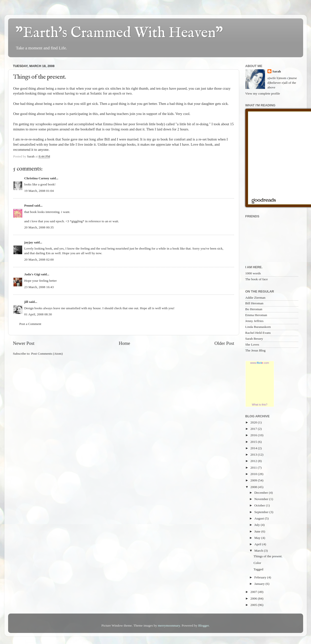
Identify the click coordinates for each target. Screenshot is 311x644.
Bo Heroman (254, 309)
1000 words (253, 273)
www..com (260, 363)
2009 (254, 480)
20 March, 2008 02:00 (39, 259)
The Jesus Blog (256, 350)
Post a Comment (30, 324)
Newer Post (24, 343)
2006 (254, 598)
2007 (254, 592)
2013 (254, 455)
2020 (254, 422)
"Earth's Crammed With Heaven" (119, 33)
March (259, 551)
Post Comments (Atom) (47, 354)
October (260, 505)
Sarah (277, 71)
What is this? (260, 405)
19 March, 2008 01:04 (39, 191)
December (262, 493)
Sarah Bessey (254, 339)
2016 (254, 435)
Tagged (258, 569)
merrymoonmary (169, 625)
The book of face (257, 279)
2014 (254, 448)
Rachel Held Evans (258, 333)
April (258, 544)
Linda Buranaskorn (258, 327)
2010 (254, 474)
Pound (29, 205)
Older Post (224, 343)
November (262, 499)
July (258, 525)
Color (257, 563)
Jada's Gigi (32, 274)
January (260, 584)
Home (124, 343)
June (258, 531)
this (95, 114)
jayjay (29, 242)
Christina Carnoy (37, 178)
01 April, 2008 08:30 (38, 314)
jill (26, 302)
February (261, 577)
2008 (254, 487)
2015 (254, 442)
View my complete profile (263, 93)
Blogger (203, 625)
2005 (254, 605)
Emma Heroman (256, 315)
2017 (254, 429)
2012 (254, 461)
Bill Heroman (254, 303)
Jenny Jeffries (254, 321)
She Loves (252, 344)
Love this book (202, 144)
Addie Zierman (255, 298)
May (258, 538)
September (262, 512)
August (260, 518)
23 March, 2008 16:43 (39, 287)
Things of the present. (268, 556)
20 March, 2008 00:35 (39, 227)
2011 (254, 468)
